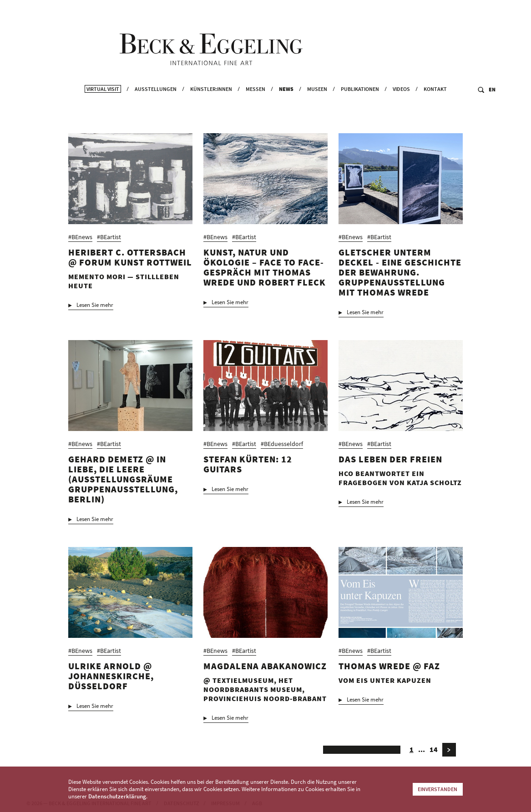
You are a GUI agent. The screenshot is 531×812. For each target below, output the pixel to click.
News (286, 107)
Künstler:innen (211, 107)
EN (492, 108)
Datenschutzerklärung (117, 796)
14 (434, 754)
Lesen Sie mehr (95, 310)
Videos (401, 107)
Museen (317, 107)
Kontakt (435, 107)
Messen (255, 107)
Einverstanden (437, 789)
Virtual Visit (103, 107)
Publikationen (360, 107)
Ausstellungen (156, 107)
